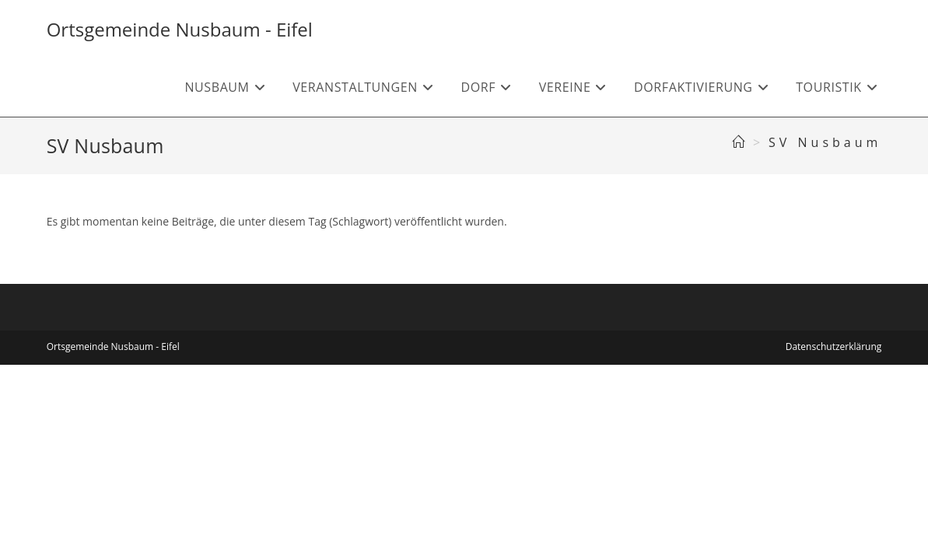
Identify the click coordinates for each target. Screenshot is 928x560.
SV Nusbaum (825, 142)
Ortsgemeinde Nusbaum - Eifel (180, 29)
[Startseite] (740, 142)
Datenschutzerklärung (834, 346)
